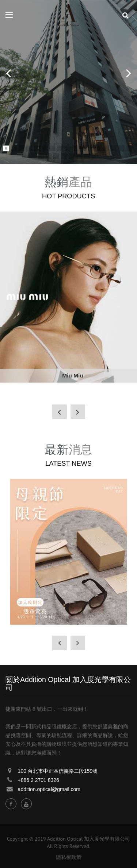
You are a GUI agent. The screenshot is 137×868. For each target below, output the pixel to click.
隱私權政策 (69, 857)
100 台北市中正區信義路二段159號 (58, 771)
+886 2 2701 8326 (39, 780)
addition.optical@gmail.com (49, 789)
